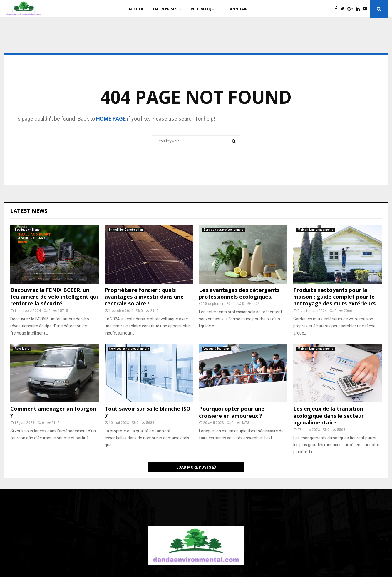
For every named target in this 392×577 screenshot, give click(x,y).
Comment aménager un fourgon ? (53, 412)
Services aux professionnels (223, 230)
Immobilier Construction (126, 230)
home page (111, 119)
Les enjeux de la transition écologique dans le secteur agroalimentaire (329, 415)
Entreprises (165, 9)
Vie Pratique (204, 9)
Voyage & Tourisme (217, 349)
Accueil (136, 9)
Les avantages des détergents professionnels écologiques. (239, 293)
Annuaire (240, 9)
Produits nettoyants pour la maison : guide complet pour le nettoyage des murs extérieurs (334, 297)
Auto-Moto (22, 349)
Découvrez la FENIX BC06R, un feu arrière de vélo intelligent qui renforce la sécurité (54, 297)
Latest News (29, 211)
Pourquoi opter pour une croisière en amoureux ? (232, 412)
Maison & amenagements (315, 230)
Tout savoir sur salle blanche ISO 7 (148, 412)
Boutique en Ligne (27, 230)
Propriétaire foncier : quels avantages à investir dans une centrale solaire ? (144, 297)
